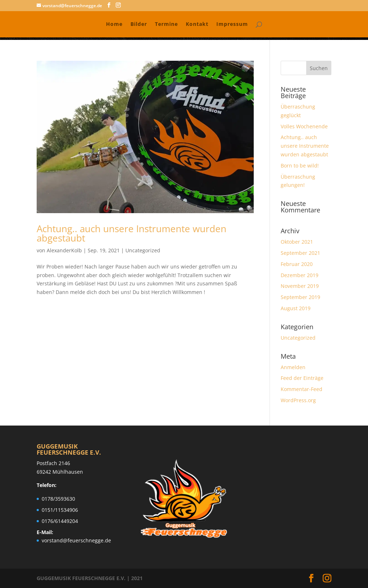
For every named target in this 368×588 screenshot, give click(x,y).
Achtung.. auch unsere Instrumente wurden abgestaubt (132, 233)
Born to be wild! (300, 166)
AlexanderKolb (64, 250)
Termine (166, 24)
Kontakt (197, 24)
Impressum (232, 24)
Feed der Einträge (302, 378)
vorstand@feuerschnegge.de (76, 540)
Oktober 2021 (297, 242)
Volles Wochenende (304, 126)
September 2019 (300, 297)
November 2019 (300, 286)
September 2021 (300, 253)
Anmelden (293, 367)
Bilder (139, 24)
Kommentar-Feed (302, 389)
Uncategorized (143, 250)
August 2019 (296, 308)
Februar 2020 (297, 264)
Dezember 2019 (300, 275)
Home (114, 24)
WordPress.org (298, 400)
